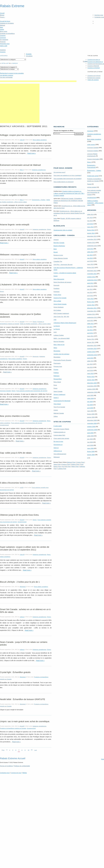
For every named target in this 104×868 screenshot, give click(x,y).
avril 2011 (90, 333)
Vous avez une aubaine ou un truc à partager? (68, 175)
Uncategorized (4, 425)
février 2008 (91, 452)
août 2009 (90, 395)
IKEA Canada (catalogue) (61, 313)
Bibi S (22, 170)
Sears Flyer (57, 464)
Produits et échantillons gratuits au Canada (13, 728)
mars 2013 (90, 264)
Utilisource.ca (58, 451)
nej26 (22, 487)
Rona (55, 385)
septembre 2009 (92, 392)
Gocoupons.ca (58, 445)
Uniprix (56, 410)
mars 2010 (90, 374)
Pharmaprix (57, 363)
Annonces (36, 356)
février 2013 (91, 268)
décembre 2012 (92, 271)
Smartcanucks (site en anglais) (63, 230)
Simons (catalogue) (59, 394)
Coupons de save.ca (94, 60)
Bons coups (4, 31)
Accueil (2, 13)
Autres (2, 29)
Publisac (56, 373)
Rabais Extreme (12, 6)
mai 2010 (90, 367)
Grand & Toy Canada (60, 298)
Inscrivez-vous (99, 15)
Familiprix (57, 288)
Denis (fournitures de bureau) (62, 282)
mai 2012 (90, 292)
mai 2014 (90, 221)
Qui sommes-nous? (60, 172)
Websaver (57, 457)
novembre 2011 (92, 311)
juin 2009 (90, 402)
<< (7, 750)
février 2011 (91, 339)
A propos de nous (16, 773)
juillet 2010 (90, 361)
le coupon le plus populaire (12, 73)
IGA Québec (57, 310)
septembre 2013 (92, 246)
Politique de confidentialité (22, 766)
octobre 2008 (91, 427)
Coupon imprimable (93, 159)
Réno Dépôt (57, 382)
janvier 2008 (91, 455)
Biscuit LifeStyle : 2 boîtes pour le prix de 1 (20, 582)
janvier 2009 (91, 417)
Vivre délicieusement (60, 454)
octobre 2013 (91, 243)
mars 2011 (90, 336)
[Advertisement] (20, 103)
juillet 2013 (90, 252)
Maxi (1, 27)
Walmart (3, 25)
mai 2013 (90, 258)
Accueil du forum (5, 21)
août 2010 (90, 358)
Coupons (3, 35)
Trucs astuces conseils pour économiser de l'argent (32, 391)
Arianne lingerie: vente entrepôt (15, 225)
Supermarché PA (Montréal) (62, 401)
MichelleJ (23, 587)
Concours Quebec (93, 151)
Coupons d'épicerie (93, 66)
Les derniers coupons (7, 75)
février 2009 (91, 414)
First (3, 750)
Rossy (55, 388)
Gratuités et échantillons (7, 33)
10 (28, 750)
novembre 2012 (92, 274)
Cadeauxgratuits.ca (59, 432)
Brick (55, 249)
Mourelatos (57, 357)
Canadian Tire (58, 261)
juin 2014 (90, 218)
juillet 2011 (90, 324)
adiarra (22, 617)
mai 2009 (90, 405)
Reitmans (56, 376)
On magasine (4, 40)
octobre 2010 (91, 352)
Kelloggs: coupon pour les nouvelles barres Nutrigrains (25, 135)
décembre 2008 (92, 420)
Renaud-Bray (58, 379)
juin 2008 (90, 439)
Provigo (56, 370)
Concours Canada (5, 391)
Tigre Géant (57, 404)
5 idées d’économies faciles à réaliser (17, 483)
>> (32, 750)
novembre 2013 (92, 239)
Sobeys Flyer (75, 464)
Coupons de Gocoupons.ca (96, 64)
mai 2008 (90, 442)
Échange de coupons (94, 78)
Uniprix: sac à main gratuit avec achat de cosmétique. (25, 721)
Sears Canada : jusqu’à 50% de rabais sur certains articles (24, 643)
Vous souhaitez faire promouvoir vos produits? (68, 179)
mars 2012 (90, 299)
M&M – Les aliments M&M (62, 338)
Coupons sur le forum (94, 76)
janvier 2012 (91, 305)
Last (36, 750)
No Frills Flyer (66, 467)
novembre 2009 (92, 386)
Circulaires (29, 56)
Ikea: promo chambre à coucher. (15, 416)
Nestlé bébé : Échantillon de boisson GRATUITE (23, 699)
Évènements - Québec (39, 200)
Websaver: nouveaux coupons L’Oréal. (18, 255)
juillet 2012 (90, 286)
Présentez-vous (5, 44)
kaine (55, 218)
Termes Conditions (6, 766)
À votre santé (58, 426)
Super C (56, 398)
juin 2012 (90, 289)
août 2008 (90, 433)
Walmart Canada (59, 413)
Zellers (56, 416)
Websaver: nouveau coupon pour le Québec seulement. (21, 315)
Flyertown (57, 292)
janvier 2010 (91, 380)
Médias (25, 773)
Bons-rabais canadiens (40, 140)
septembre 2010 (92, 355)
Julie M (22, 140)
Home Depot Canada (60, 304)
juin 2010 (90, 364)
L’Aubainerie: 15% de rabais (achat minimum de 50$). (25, 285)
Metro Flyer (75, 467)
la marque (14, 63)
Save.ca (56, 448)
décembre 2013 (92, 236)
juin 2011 (90, 327)
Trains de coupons (93, 80)
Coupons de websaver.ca (95, 62)
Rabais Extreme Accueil (13, 758)
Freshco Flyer (66, 464)
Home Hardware (59, 307)
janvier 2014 (91, 233)
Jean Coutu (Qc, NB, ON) (61, 317)
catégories (4, 56)
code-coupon (91, 145)
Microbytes (57, 351)
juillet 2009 (90, 398)
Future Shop (57, 295)
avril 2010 (90, 370)
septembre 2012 (92, 280)
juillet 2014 (90, 214)
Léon (55, 332)
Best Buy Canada (59, 243)
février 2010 (91, 377)
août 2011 (90, 321)
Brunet (56, 252)
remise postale (92, 187)
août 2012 (90, 283)
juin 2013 (90, 255)
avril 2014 (90, 224)
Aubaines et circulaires (7, 23)
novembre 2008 (92, 423)
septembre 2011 (92, 317)
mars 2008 (90, 448)
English (85, 61)
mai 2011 (90, 330)
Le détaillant (4, 63)
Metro (55, 348)
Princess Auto (58, 366)
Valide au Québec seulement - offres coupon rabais (35, 324)
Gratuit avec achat (93, 176)
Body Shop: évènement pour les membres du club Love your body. (23, 350)
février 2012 (91, 302)
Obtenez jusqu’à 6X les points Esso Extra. (20, 515)
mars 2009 (90, 411)
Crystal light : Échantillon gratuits (15, 672)
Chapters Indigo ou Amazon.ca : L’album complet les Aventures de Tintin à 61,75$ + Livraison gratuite (69, 193)
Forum (3, 17)
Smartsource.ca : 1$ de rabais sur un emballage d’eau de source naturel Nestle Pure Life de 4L (69, 213)
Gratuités (29, 54)
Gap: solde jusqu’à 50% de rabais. (16, 453)
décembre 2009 (92, 383)
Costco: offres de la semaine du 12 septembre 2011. (24, 384)
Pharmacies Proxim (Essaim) (62, 360)
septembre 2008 (92, 430)
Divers (49, 229)
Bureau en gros (58, 255)
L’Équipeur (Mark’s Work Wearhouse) (65, 323)
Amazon (56, 240)
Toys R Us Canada (59, 407)
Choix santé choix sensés (61, 438)
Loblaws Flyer (62, 469)
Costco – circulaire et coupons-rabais (65, 273)
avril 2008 (90, 445)
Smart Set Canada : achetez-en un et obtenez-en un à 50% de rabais (25, 611)
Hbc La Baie (57, 301)
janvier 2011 (91, 342)
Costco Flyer (80, 462)
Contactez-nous (99, 17)
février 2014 (91, 230)
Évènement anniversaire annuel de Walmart (20, 165)
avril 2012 (90, 296)
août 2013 (90, 249)
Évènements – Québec (94, 171)
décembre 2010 (92, 346)
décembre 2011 (92, 308)
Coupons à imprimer (94, 68)
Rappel (89, 184)
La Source (57, 326)
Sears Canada (58, 391)
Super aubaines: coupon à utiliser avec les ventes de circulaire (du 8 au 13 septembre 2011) (25, 548)
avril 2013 (90, 261)
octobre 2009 (91, 389)
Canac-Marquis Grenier (61, 258)
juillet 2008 (90, 436)
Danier (56, 276)
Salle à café (4, 46)
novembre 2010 (92, 349)
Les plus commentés (6, 77)
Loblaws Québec (59, 335)
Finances (3, 42)
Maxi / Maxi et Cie (59, 345)
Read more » (32, 153)
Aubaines (3, 50)
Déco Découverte (59, 279)
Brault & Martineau (59, 246)
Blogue (2, 15)
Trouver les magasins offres (63, 131)
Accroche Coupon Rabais (61, 429)
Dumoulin (56, 285)
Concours (3, 38)
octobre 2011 (91, 314)
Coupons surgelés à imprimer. (14, 195)
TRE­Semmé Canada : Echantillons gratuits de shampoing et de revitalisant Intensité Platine (68, 201)
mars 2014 (90, 227)
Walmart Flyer (71, 462)
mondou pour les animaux (61, 354)
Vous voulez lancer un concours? (64, 182)
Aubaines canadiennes (39, 170)
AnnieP (22, 229)
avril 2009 (90, 408)
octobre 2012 (91, 277)
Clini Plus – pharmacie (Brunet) (63, 265)
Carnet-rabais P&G (59, 435)
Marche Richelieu (59, 342)
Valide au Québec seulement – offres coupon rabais (95, 203)
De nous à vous (58, 441)
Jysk (55, 320)
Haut (103, 759)
